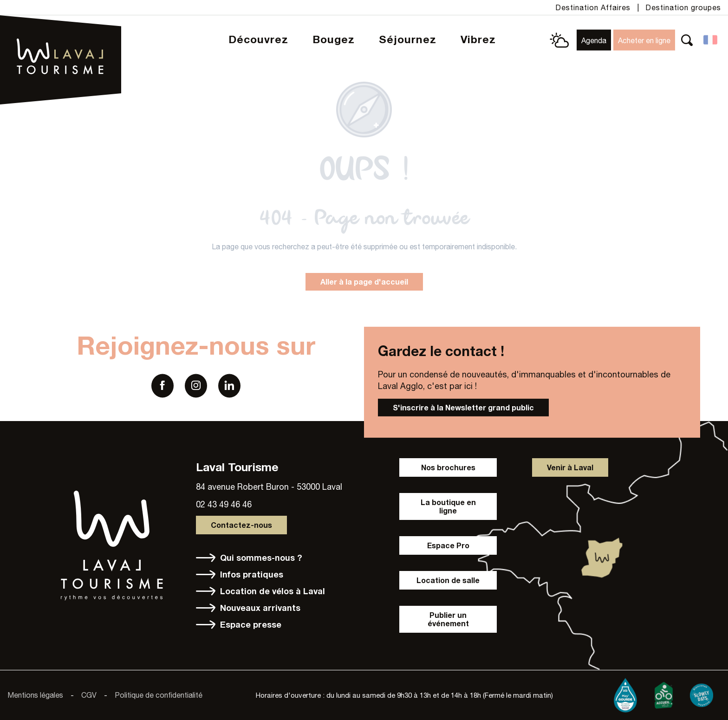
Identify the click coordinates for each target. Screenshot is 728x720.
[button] (687, 40)
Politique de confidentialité (159, 695)
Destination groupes (683, 7)
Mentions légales (35, 695)
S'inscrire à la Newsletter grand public (463, 407)
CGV (89, 695)
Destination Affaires (593, 7)
